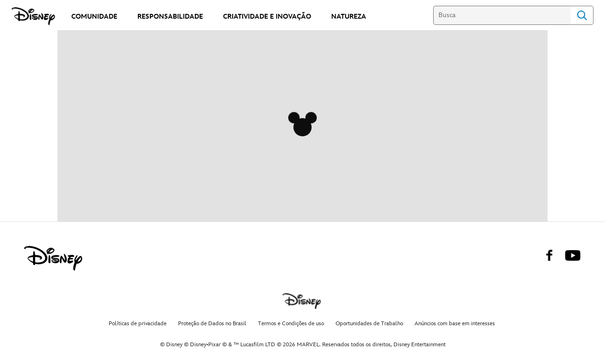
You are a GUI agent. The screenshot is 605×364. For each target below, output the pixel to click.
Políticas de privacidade (138, 324)
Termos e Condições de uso (291, 324)
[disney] (53, 258)
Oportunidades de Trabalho (369, 324)
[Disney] (34, 16)
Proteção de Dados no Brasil (212, 324)
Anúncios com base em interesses (455, 324)
